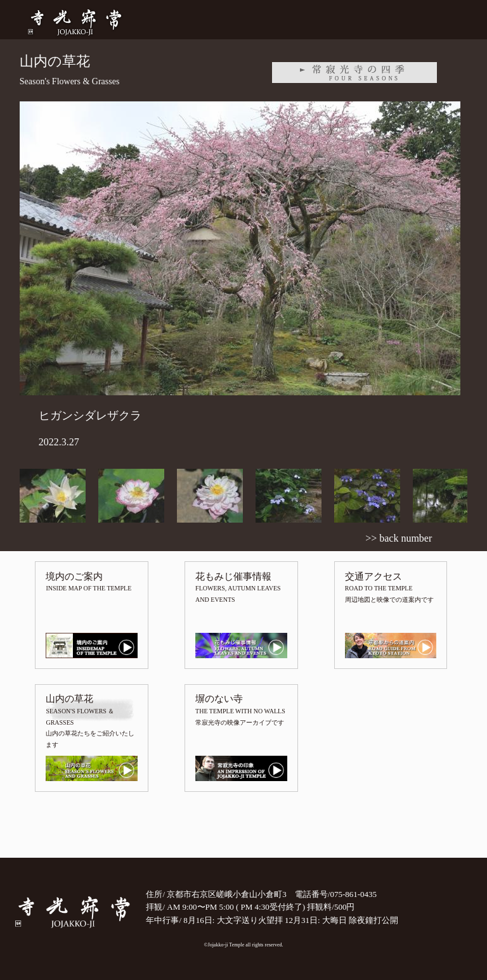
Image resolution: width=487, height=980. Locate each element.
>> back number (399, 538)
